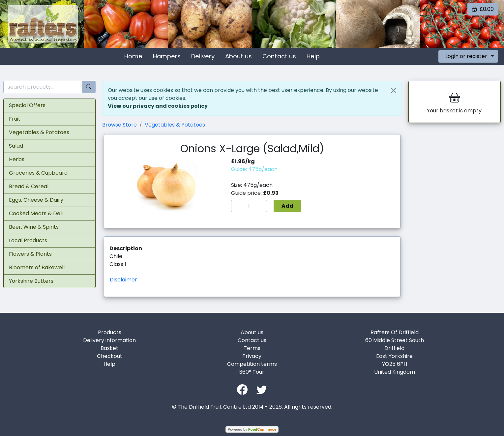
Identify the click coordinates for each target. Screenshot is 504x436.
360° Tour (252, 372)
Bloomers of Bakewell (37, 267)
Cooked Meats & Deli (36, 213)
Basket (109, 348)
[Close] (394, 90)
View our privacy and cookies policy (158, 106)
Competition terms (252, 364)
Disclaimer (123, 280)
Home (133, 56)
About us (238, 56)
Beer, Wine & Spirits (34, 227)
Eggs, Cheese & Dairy (36, 200)
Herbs (17, 159)
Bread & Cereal (29, 186)
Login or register (466, 56)
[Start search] (89, 87)
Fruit (15, 119)
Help (313, 56)
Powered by (252, 429)
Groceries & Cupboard (38, 173)
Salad (16, 146)
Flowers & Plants (30, 254)
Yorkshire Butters (31, 281)
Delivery (203, 56)
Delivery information (109, 340)
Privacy (252, 356)
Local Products (28, 240)
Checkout (110, 356)
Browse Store (119, 125)
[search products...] (43, 87)
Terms (252, 348)
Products (110, 332)
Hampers (167, 56)
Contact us (279, 56)
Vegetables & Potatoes (39, 132)
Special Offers (27, 105)
